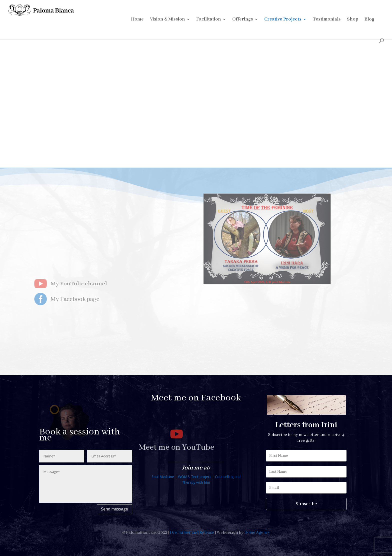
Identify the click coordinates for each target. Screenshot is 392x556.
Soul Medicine (163, 477)
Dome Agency (257, 533)
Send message (114, 509)
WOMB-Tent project (194, 477)
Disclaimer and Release (192, 533)
